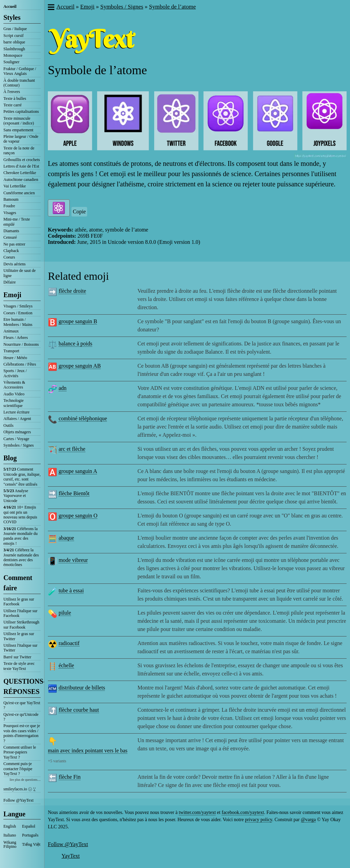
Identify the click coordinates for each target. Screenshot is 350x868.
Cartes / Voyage (16, 439)
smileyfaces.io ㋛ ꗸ (19, 789)
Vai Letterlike (15, 186)
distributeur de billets (82, 688)
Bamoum (11, 199)
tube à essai (71, 590)
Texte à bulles (15, 98)
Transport (11, 351)
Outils (8, 425)
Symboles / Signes (19, 445)
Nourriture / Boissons (21, 344)
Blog (10, 458)
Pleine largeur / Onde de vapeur (21, 139)
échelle (66, 665)
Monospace (13, 55)
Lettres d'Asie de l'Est (21, 166)
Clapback (11, 251)
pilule (65, 613)
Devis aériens (15, 264)
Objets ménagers (17, 432)
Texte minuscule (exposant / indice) (19, 121)
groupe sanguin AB (80, 366)
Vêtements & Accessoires (14, 385)
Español (29, 826)
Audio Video (14, 394)
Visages (10, 213)
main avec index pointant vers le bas (88, 751)
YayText (71, 856)
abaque (66, 538)
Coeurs (9, 257)
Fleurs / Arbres (16, 338)
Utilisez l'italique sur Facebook (20, 613)
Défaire (10, 282)
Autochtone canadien (21, 180)
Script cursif (14, 36)
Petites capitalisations (21, 111)
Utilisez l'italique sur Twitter (20, 648)
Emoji (12, 295)
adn (62, 388)
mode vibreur (73, 560)
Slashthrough (14, 49)
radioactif (69, 643)
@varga (308, 820)
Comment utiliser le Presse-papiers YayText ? (20, 752)
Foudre (9, 206)
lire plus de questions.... (25, 780)
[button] (51, 8)
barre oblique (14, 42)
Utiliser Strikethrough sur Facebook (21, 624)
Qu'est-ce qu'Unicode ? (21, 717)
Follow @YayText (18, 800)
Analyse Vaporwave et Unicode (16, 496)
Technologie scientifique (14, 403)
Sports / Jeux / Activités (15, 373)
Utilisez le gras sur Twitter (19, 636)
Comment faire (18, 583)
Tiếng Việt (31, 844)
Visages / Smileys (18, 306)
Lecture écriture (16, 412)
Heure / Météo (15, 358)
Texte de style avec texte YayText (19, 666)
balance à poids (75, 344)
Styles (12, 17)
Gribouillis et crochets (22, 160)
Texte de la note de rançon (19, 150)
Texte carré (12, 105)
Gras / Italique (15, 29)
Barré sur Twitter (17, 657)
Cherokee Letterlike (20, 173)
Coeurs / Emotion (18, 313)
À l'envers (12, 92)
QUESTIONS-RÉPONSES (22, 686)
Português (30, 835)
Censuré (10, 237)
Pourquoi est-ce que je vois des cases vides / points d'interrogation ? (22, 733)
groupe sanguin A (78, 471)
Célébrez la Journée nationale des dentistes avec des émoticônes (21, 557)
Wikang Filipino (10, 844)
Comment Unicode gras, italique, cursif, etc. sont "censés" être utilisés (22, 477)
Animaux (11, 331)
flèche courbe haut (79, 710)
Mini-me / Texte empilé (17, 222)
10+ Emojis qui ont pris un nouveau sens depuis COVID (20, 515)
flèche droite (72, 291)
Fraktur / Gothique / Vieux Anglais (20, 71)
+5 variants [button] (57, 761)
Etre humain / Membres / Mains (18, 322)
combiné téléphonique (83, 418)
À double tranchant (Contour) (19, 83)
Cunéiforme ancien (19, 193)
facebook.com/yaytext (243, 812)
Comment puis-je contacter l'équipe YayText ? (18, 769)
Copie (79, 212)
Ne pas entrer (14, 244)
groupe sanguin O (78, 516)
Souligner (11, 62)
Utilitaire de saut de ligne (19, 273)
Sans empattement (18, 130)
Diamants (11, 231)
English (10, 826)
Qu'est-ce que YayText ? (22, 705)
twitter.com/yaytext (197, 812)
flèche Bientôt (74, 493)
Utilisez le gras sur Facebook (19, 602)
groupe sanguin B (78, 321)
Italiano (10, 835)
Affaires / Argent (17, 419)
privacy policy (259, 820)
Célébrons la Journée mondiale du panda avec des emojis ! (21, 536)
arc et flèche (72, 449)
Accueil (10, 6)
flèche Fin (69, 777)
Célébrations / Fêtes (20, 364)
